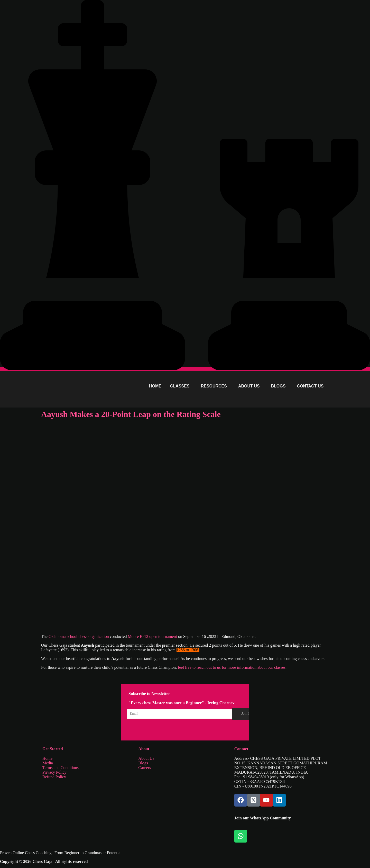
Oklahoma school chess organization (79, 636)
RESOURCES (214, 386)
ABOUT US (249, 386)
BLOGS (278, 386)
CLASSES (180, 386)
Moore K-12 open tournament (152, 636)
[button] (181, 386)
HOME (155, 386)
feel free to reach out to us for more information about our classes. (232, 667)
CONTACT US (310, 386)
